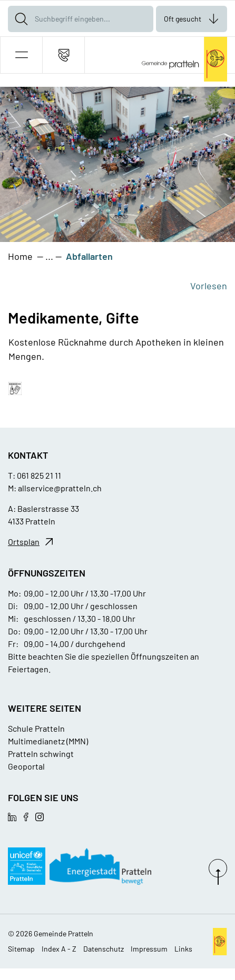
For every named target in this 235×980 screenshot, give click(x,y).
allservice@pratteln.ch (60, 488)
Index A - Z (59, 949)
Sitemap (21, 949)
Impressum (149, 949)
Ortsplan (24, 542)
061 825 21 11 (39, 475)
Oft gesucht (183, 19)
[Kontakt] (63, 55)
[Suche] (21, 19)
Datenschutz (104, 949)
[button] (21, 55)
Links (183, 949)
